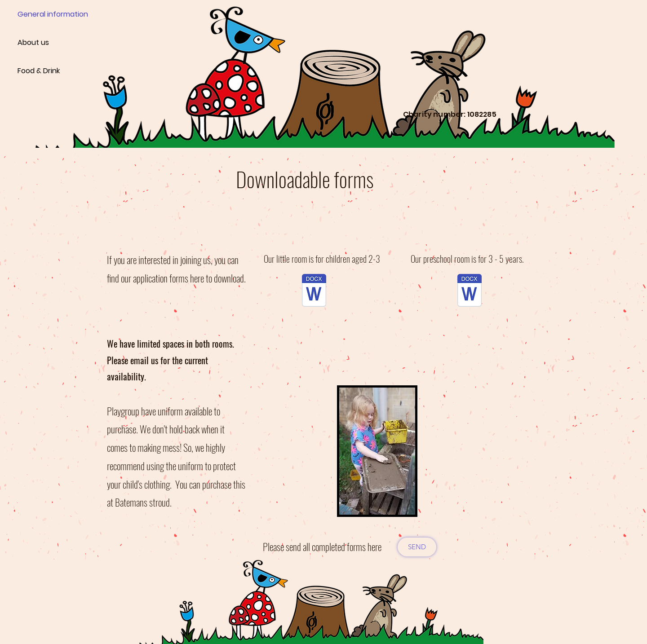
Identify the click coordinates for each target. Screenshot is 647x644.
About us (33, 42)
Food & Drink (39, 71)
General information (49, 14)
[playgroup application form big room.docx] (470, 291)
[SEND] (417, 547)
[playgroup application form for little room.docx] (314, 291)
